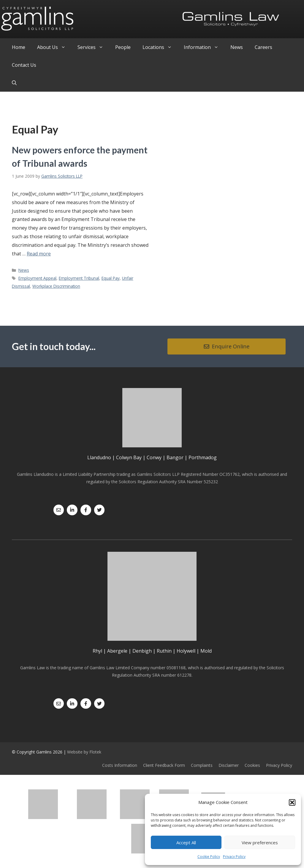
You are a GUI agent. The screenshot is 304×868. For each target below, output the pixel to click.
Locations (160, 47)
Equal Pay (111, 278)
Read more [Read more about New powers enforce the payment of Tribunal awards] (39, 254)
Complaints (202, 765)
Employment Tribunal (79, 278)
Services (93, 47)
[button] (292, 802)
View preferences (260, 842)
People (123, 47)
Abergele (117, 651)
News (237, 47)
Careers (263, 47)
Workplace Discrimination (56, 286)
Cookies (252, 765)
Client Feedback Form (164, 765)
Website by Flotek (84, 752)
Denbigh (142, 651)
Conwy (154, 457)
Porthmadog (203, 457)
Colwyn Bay (129, 457)
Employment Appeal (37, 278)
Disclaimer (229, 765)
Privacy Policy (234, 857)
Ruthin (164, 651)
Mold (206, 651)
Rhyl (97, 651)
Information (204, 47)
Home (19, 47)
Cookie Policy (209, 857)
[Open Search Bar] (14, 83)
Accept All (186, 842)
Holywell (186, 651)
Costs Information (120, 765)
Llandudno (99, 457)
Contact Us (24, 65)
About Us (54, 47)
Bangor (175, 457)
